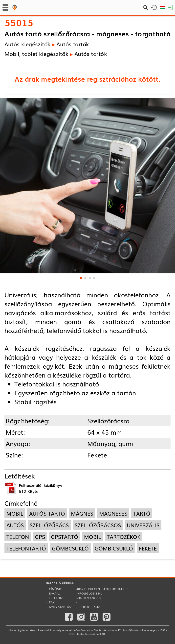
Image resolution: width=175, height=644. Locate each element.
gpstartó (65, 537)
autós (15, 525)
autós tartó (47, 513)
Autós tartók (73, 44)
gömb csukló (114, 548)
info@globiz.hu (89, 593)
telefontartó (26, 548)
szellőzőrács (49, 525)
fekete (148, 548)
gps (40, 537)
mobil (15, 513)
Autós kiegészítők (28, 44)
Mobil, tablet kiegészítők (36, 53)
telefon (18, 537)
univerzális (143, 525)
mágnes (82, 513)
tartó (142, 513)
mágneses (113, 513)
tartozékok (124, 537)
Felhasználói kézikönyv (41, 485)
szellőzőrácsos (98, 525)
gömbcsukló (70, 548)
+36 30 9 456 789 (89, 598)
